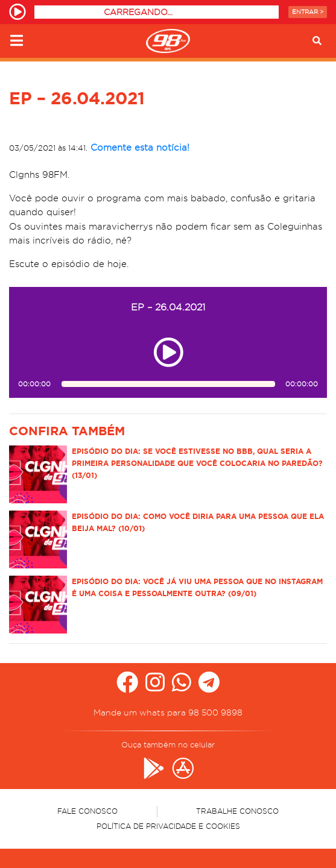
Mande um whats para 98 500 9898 (168, 712)
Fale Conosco (87, 811)
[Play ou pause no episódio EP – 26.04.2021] (168, 352)
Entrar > (308, 12)
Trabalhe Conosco (237, 811)
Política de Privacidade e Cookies (168, 826)
